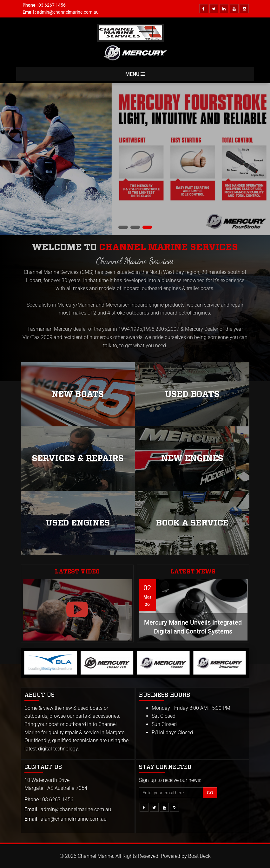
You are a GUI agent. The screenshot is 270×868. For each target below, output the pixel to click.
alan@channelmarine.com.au (74, 819)
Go (210, 793)
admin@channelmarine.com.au (68, 12)
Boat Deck (199, 856)
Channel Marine (95, 856)
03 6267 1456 (52, 5)
